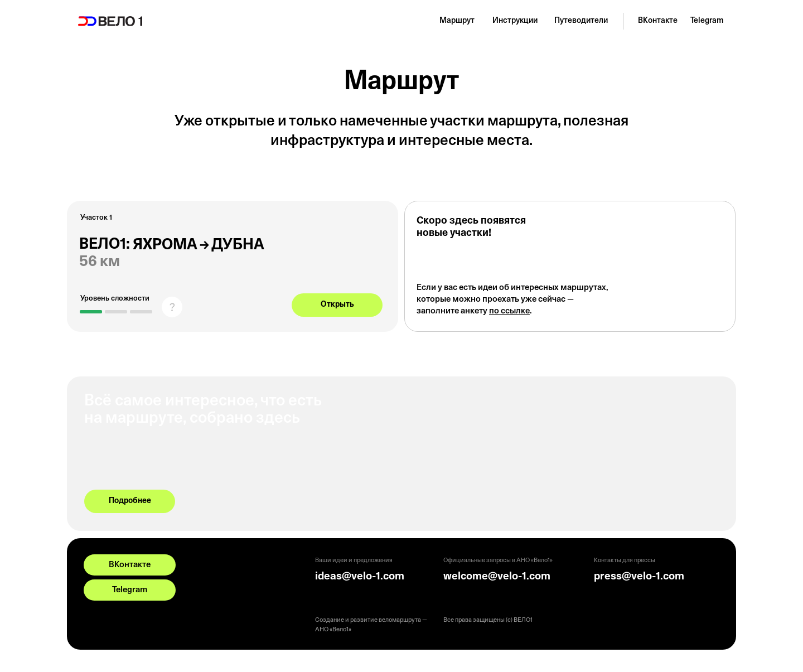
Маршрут (457, 21)
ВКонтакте (658, 21)
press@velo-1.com (639, 577)
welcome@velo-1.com (497, 577)
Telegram (707, 21)
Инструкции (515, 21)
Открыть (337, 305)
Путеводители (581, 21)
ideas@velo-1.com (360, 577)
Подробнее (130, 501)
